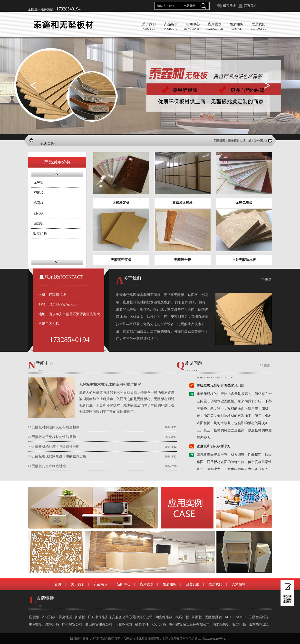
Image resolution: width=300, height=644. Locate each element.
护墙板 (80, 617)
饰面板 (39, 203)
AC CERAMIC (235, 617)
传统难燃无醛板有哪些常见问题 (221, 387)
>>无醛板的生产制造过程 (47, 466)
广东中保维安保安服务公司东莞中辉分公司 (120, 617)
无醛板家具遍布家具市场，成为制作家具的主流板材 (250, 141)
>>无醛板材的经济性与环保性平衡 (54, 447)
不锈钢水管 (124, 624)
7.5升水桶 (159, 624)
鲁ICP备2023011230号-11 (211, 639)
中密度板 (36, 624)
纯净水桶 (52, 624)
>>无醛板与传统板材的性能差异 (52, 437)
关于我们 (78, 584)
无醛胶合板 (183, 260)
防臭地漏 (65, 617)
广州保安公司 (72, 624)
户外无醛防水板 (244, 260)
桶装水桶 (142, 624)
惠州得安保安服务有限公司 (189, 624)
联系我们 (250, 6)
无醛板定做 (121, 203)
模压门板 (182, 617)
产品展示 (101, 584)
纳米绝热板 (221, 624)
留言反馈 (229, 6)
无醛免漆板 (244, 203)
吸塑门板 (40, 234)
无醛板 (39, 183)
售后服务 (170, 584)
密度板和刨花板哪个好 (214, 448)
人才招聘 (239, 584)
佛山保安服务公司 (99, 624)
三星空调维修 (259, 617)
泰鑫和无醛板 (183, 203)
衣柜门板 (49, 617)
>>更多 (267, 279)
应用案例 (147, 584)
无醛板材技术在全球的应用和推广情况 (110, 385)
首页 (58, 584)
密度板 (39, 193)
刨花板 (39, 213)
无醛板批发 (213, 617)
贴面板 (39, 223)
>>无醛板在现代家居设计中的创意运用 (57, 456)
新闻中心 (124, 584)
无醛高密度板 (121, 260)
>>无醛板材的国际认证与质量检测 (54, 427)
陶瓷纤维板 (164, 617)
